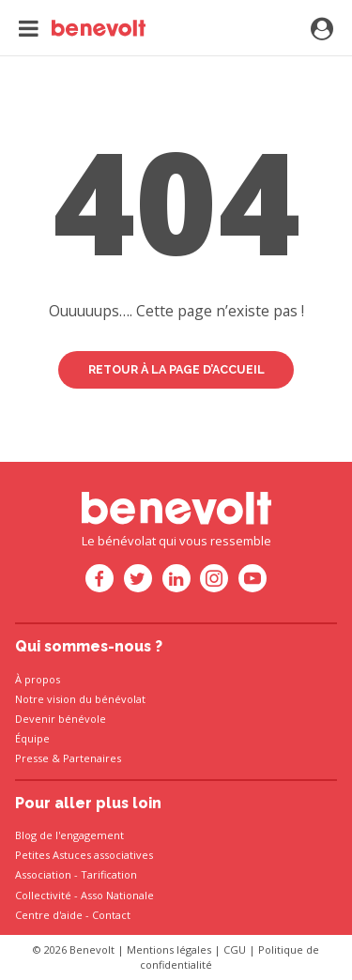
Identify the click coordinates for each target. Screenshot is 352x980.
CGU (235, 949)
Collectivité (43, 895)
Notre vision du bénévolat (80, 699)
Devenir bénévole (61, 719)
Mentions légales (169, 949)
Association (43, 874)
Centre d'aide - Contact (73, 915)
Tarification (109, 874)
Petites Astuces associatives (84, 855)
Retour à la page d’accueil (176, 369)
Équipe (32, 738)
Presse (32, 758)
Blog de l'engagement (69, 835)
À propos (38, 679)
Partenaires (92, 758)
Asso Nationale (117, 895)
